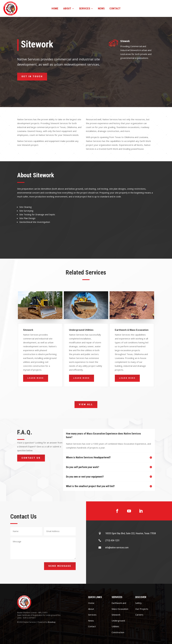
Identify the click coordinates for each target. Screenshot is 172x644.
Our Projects (142, 609)
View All (86, 405)
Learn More (36, 378)
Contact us (155, 8)
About (67, 9)
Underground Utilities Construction (118, 626)
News (101, 9)
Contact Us (31, 458)
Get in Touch (32, 77)
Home (55, 9)
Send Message (60, 566)
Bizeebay (52, 622)
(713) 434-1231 (112, 540)
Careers (139, 615)
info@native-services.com (117, 548)
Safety (138, 603)
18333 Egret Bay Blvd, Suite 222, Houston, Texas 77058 (131, 533)
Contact (115, 9)
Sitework (116, 615)
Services (85, 9)
